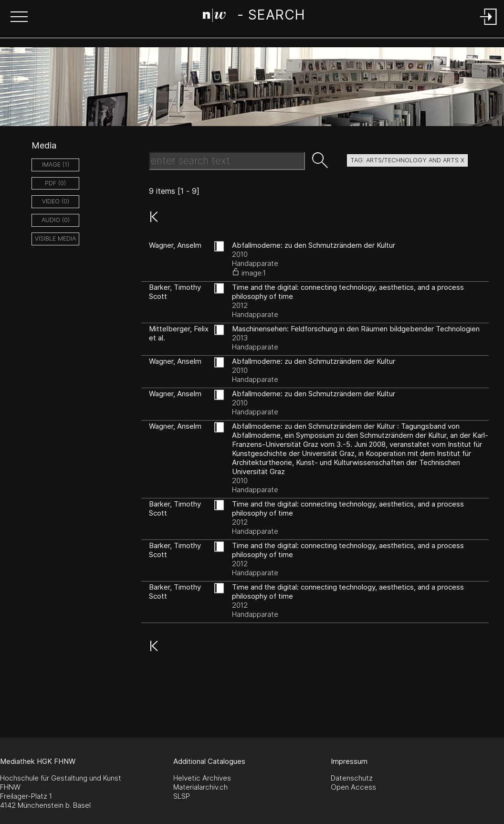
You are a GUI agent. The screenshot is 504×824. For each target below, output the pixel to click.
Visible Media (55, 238)
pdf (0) (55, 183)
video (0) (56, 201)
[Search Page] (254, 17)
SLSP (182, 796)
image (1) (56, 164)
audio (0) (56, 220)
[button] (19, 18)
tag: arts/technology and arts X (407, 160)
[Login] (489, 26)
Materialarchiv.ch (200, 787)
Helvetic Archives (202, 778)
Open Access (353, 787)
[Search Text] (227, 161)
